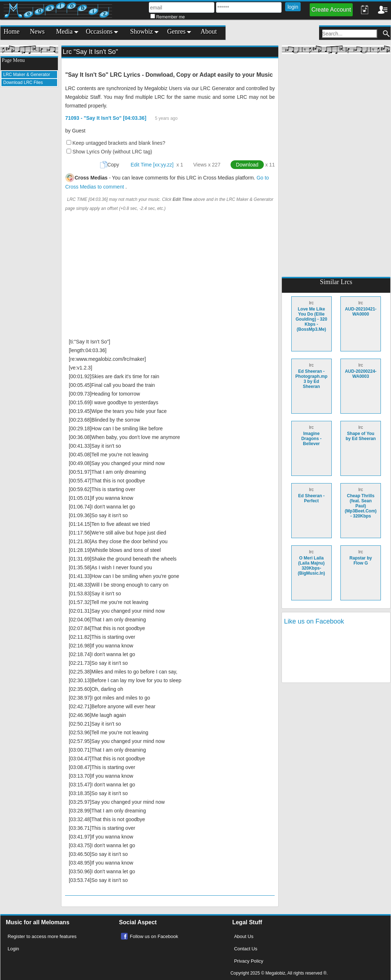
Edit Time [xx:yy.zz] (152, 165)
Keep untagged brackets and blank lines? (119, 143)
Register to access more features (42, 936)
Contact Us (246, 949)
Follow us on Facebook (154, 936)
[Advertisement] (29, 201)
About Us (244, 936)
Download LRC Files (23, 83)
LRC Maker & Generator (27, 75)
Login (13, 949)
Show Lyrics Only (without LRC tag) (112, 152)
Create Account (331, 10)
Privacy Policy (249, 961)
